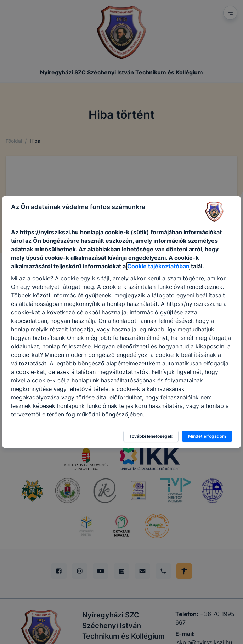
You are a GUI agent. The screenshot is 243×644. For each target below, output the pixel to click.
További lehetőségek (151, 436)
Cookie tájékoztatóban (158, 266)
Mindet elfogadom (207, 436)
